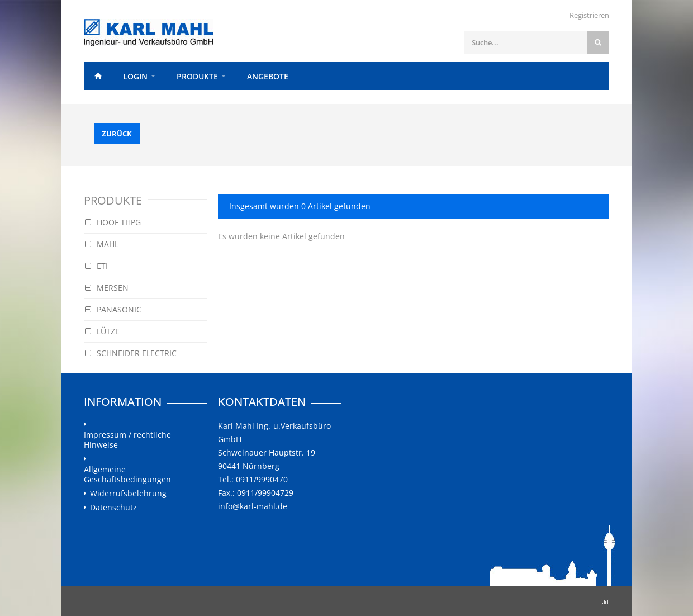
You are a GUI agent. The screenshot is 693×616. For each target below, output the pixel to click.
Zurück (117, 134)
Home (98, 76)
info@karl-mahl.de (253, 506)
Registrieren (589, 15)
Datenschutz (113, 508)
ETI (96, 266)
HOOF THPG (113, 222)
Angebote (268, 76)
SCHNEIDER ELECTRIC (131, 353)
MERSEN (107, 288)
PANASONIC (113, 309)
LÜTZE (102, 331)
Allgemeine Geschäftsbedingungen (127, 475)
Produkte (197, 76)
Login (135, 76)
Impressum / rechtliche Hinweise (127, 440)
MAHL (102, 244)
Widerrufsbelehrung (128, 494)
